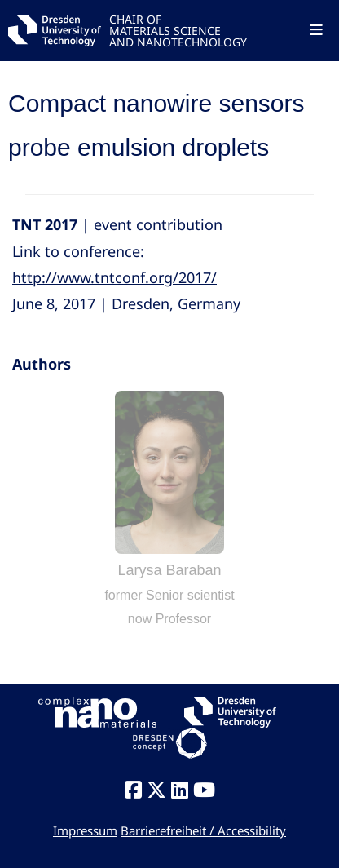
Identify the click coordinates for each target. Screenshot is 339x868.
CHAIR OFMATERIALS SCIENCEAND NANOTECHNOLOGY (178, 30)
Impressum (85, 830)
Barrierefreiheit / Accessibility (203, 830)
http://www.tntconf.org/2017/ (114, 277)
